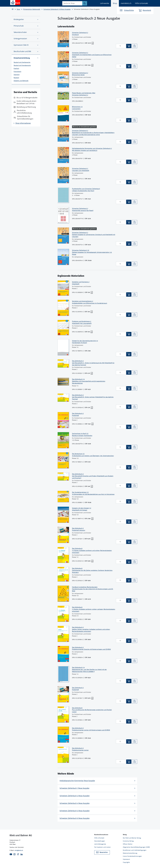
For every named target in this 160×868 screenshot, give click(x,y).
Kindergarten (26, 19)
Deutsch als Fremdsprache (22, 65)
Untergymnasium (26, 39)
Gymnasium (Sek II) (26, 45)
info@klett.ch (19, 850)
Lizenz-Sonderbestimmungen (132, 856)
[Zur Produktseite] (63, 39)
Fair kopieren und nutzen (102, 847)
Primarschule (26, 26)
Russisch (16, 78)
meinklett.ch (126, 3)
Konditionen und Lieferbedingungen (135, 850)
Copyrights (126, 862)
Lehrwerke (105, 3)
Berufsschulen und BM (26, 51)
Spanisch (17, 75)
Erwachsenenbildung (26, 58)
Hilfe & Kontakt (141, 3)
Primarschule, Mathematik (32, 9)
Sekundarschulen (26, 32)
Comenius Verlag (128, 841)
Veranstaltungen (100, 841)
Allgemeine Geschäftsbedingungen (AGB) (136, 847)
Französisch (17, 71)
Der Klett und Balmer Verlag (132, 838)
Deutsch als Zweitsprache (22, 62)
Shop (115, 3)
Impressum (126, 859)
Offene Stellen (128, 844)
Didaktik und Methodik (21, 81)
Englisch (16, 68)
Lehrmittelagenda (100, 844)
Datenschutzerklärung (130, 853)
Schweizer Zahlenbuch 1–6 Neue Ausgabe (57, 9)
